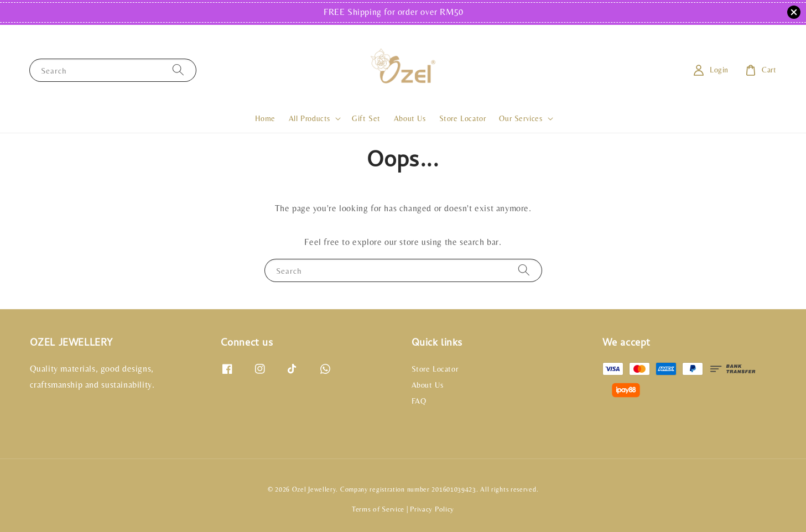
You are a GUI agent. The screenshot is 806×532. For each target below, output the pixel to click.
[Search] (178, 70)
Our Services (521, 118)
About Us (410, 118)
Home (265, 118)
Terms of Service (378, 509)
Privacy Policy (432, 509)
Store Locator (463, 118)
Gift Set (366, 118)
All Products (310, 118)
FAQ (419, 401)
